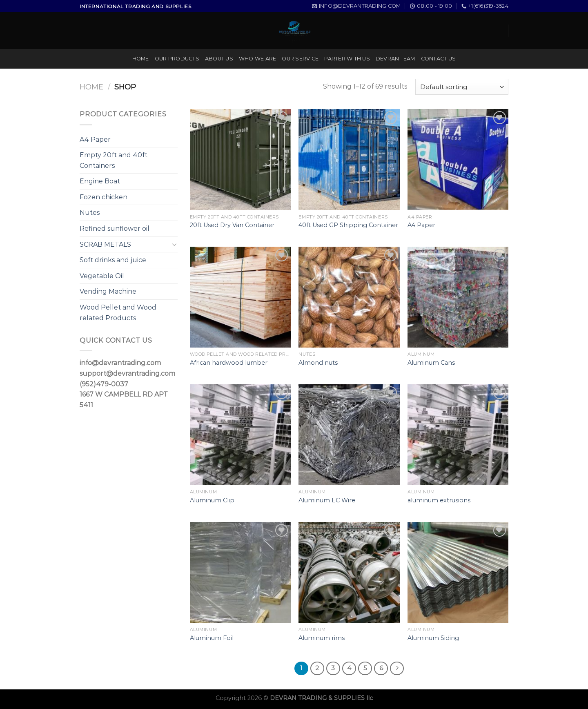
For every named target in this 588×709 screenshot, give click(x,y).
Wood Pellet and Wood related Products (118, 313)
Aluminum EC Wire (327, 500)
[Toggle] (174, 244)
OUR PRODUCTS (177, 59)
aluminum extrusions (439, 500)
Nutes (90, 213)
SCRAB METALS (105, 244)
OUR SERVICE (300, 59)
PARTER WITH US (347, 59)
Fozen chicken (104, 197)
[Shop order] (462, 87)
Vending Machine (108, 291)
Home (91, 87)
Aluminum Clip (212, 500)
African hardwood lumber (229, 363)
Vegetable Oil (102, 276)
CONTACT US (439, 59)
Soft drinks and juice (113, 260)
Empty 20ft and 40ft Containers (114, 160)
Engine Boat (100, 181)
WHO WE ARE (258, 59)
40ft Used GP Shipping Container (348, 225)
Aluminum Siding (433, 638)
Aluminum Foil (212, 638)
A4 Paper (95, 139)
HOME (141, 59)
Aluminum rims (322, 638)
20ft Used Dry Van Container (232, 225)
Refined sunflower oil (115, 229)
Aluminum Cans (431, 363)
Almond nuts (318, 363)
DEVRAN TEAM (395, 59)
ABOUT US (219, 59)
